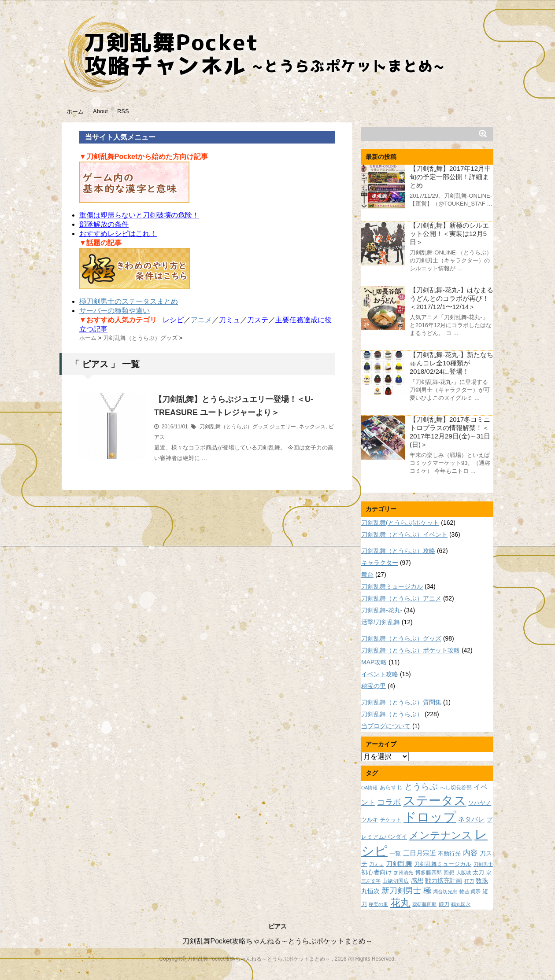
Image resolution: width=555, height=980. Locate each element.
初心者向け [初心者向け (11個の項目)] (377, 872)
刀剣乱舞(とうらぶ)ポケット (400, 523)
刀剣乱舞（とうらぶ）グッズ (234, 427)
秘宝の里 (374, 686)
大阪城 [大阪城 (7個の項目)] (464, 873)
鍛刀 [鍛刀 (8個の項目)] (444, 904)
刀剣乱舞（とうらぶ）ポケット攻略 (411, 650)
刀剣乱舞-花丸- (382, 610)
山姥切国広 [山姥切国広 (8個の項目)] (396, 881)
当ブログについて (386, 726)
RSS (123, 111)
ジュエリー (283, 427)
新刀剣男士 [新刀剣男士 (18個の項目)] (401, 890)
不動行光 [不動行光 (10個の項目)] (449, 853)
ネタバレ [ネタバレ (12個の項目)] (471, 819)
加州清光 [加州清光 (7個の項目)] (403, 873)
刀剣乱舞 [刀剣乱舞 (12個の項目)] (399, 864)
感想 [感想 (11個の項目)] (417, 881)
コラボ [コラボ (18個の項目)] (389, 802)
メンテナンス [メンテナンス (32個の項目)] (440, 835)
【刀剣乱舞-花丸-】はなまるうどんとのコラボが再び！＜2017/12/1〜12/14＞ (451, 298)
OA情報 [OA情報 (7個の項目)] (369, 788)
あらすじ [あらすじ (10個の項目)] (391, 787)
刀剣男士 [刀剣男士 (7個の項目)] (483, 864)
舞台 (367, 575)
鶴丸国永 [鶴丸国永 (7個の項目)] (461, 904)
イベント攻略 (380, 674)
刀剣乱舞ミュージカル (392, 586)
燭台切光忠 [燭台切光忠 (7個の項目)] (445, 892)
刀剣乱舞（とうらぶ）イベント (404, 534)
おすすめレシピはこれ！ (118, 234)
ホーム (75, 112)
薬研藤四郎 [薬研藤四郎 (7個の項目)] (424, 904)
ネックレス (312, 427)
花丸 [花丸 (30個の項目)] (400, 903)
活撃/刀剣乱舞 (381, 622)
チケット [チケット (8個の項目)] (391, 820)
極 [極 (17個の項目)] (427, 891)
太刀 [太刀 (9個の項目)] (478, 873)
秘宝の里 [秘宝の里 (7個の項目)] (378, 904)
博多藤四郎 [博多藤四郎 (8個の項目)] (429, 872)
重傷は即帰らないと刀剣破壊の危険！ (139, 215)
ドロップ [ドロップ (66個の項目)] (430, 817)
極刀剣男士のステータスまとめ (129, 301)
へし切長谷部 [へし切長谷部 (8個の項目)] (456, 787)
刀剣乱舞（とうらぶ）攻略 (398, 551)
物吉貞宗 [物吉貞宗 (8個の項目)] (470, 891)
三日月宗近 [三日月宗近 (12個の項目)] (420, 853)
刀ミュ (229, 320)
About (100, 111)
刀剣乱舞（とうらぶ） (392, 714)
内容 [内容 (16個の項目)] (470, 853)
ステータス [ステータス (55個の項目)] (435, 801)
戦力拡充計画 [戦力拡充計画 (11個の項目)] (444, 881)
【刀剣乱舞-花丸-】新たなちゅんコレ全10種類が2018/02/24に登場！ (451, 363)
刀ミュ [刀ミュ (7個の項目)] (376, 864)
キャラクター (380, 563)
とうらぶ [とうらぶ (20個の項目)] (421, 787)
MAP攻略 (374, 662)
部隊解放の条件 (104, 224)
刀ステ (258, 320)
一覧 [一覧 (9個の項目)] (395, 854)
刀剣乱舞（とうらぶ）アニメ (401, 598)
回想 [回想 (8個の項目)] (449, 872)
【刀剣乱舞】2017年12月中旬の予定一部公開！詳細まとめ (450, 177)
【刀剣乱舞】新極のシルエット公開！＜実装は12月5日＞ (449, 234)
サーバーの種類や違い (115, 311)
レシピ (173, 320)
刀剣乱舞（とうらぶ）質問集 (401, 702)
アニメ (201, 320)
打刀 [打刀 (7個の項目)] (469, 881)
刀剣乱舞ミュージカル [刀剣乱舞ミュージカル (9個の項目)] (443, 864)
